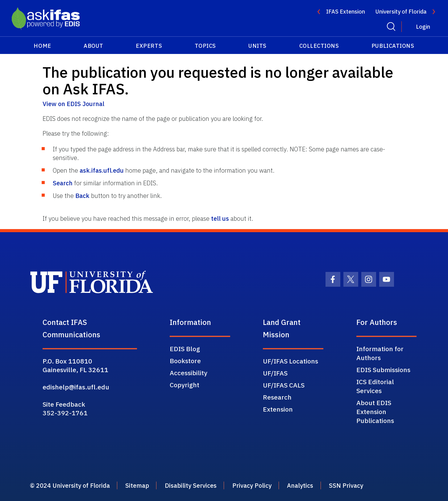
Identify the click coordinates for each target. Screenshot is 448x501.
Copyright (185, 385)
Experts (149, 46)
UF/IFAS (275, 373)
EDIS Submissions (383, 370)
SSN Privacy (376, 486)
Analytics (325, 486)
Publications (393, 46)
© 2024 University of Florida (73, 486)
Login (423, 27)
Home (42, 46)
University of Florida (401, 12)
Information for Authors (380, 353)
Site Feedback (64, 404)
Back (82, 196)
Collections (319, 46)
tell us (220, 218)
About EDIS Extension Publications (375, 412)
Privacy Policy (272, 486)
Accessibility (189, 373)
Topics (205, 46)
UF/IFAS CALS (284, 385)
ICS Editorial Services (375, 386)
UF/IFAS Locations (290, 361)
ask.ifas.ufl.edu (102, 170)
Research (277, 397)
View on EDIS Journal (73, 104)
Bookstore (185, 361)
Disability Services (205, 486)
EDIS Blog (185, 349)
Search (63, 183)
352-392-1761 (65, 413)
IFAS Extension (346, 12)
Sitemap (146, 486)
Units (257, 46)
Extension (278, 409)
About (93, 46)
